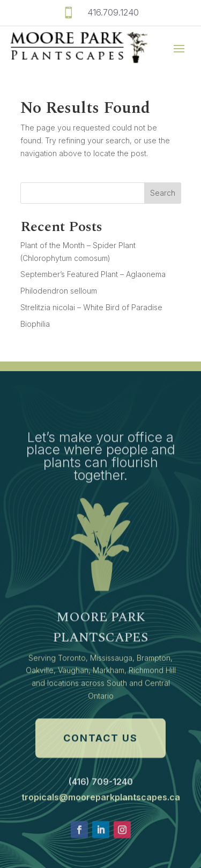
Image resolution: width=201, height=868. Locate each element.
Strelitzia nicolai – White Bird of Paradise (91, 307)
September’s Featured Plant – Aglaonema (93, 274)
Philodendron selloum (59, 291)
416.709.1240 (113, 12)
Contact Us (100, 769)
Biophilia (35, 324)
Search (163, 193)
